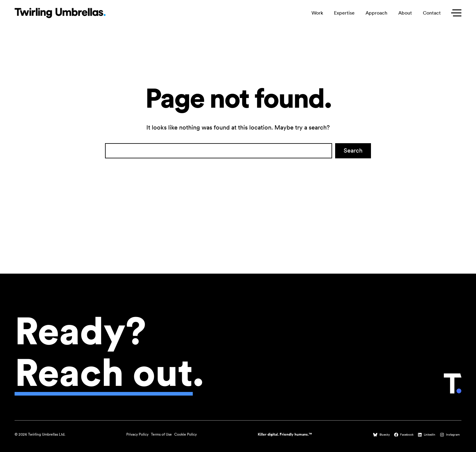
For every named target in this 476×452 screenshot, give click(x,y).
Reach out (104, 372)
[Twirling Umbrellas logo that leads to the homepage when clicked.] (60, 13)
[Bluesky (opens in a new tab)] (382, 435)
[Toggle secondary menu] (455, 13)
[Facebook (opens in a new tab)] (404, 435)
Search (353, 150)
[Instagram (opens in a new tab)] (450, 435)
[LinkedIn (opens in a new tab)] (427, 435)
